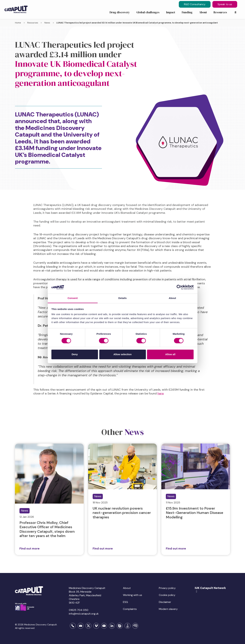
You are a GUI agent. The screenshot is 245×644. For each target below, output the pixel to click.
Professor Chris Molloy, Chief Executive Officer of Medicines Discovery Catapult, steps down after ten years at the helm (47, 529)
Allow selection (122, 354)
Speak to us (225, 4)
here (161, 393)
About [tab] (172, 298)
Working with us (132, 595)
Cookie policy (167, 595)
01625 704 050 (79, 610)
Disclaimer (165, 602)
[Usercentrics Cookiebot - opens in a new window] (179, 287)
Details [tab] (123, 298)
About (127, 588)
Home (18, 23)
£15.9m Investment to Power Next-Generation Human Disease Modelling (195, 513)
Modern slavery (168, 609)
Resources (33, 23)
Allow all (170, 354)
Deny (75, 354)
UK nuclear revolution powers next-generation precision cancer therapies (122, 513)
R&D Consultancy (195, 4)
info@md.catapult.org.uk (84, 614)
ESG (125, 602)
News (47, 23)
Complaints (130, 609)
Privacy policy (167, 588)
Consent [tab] (73, 298)
